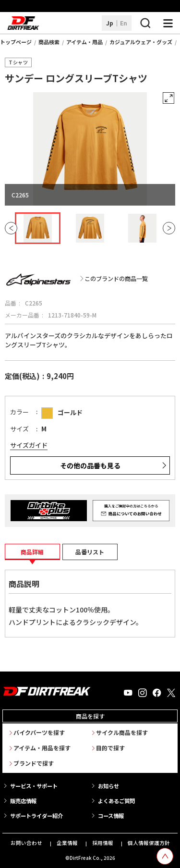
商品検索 (49, 42)
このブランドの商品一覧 (116, 279)
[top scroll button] (165, 856)
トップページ (16, 42)
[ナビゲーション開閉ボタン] (168, 23)
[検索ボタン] (145, 23)
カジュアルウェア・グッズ (141, 42)
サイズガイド (29, 445)
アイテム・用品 (84, 42)
